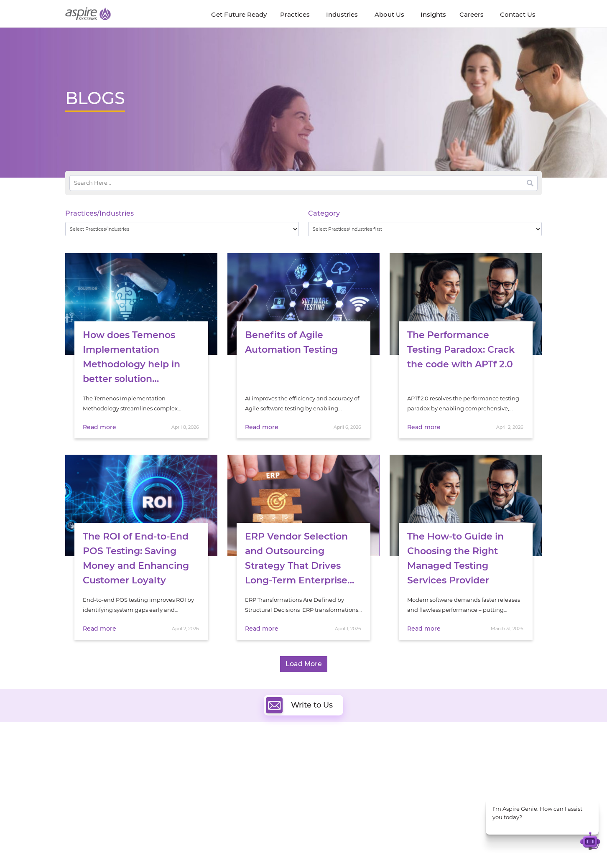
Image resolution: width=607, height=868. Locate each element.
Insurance (446, 780)
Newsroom (80, 780)
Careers (76, 770)
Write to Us (299, 705)
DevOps (325, 769)
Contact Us (433, 846)
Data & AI (225, 778)
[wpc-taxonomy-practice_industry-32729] (182, 229)
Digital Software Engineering (251, 759)
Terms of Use (314, 846)
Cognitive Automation (242, 798)
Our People (148, 780)
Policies (143, 790)
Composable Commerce (348, 788)
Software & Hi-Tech (458, 760)
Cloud (323, 759)
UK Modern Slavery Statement (251, 846)
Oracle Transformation (346, 807)
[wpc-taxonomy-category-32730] (425, 229)
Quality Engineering (239, 769)
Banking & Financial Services (471, 770)
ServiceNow (228, 817)
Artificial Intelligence (240, 788)
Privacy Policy (355, 846)
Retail (440, 791)
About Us (78, 761)
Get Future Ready (157, 770)
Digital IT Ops (230, 807)
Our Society (81, 790)
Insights (144, 761)
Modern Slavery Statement (170, 846)
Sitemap (390, 846)
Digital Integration (340, 778)
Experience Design (340, 798)
